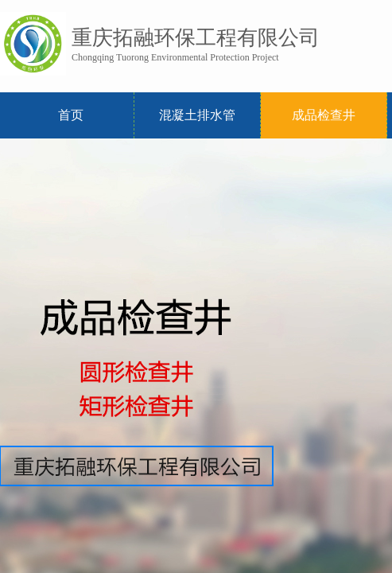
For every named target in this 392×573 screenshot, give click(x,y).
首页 (71, 115)
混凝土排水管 (197, 115)
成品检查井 (324, 115)
